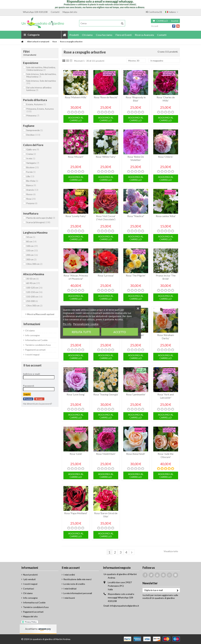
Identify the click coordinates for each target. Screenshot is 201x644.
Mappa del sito (70, 12)
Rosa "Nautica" (136, 216)
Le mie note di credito (74, 584)
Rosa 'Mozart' (76, 157)
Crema (31, 154)
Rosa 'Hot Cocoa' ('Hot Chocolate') (106, 218)
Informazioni (32, 324)
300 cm (31, 259)
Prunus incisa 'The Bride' (166, 277)
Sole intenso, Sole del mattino (41, 82)
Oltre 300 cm (34, 264)
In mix (31, 158)
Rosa (31, 199)
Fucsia (31, 172)
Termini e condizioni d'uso (38, 345)
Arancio (32, 190)
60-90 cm (33, 283)
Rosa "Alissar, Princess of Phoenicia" (76, 277)
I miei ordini (69, 575)
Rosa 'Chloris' (166, 157)
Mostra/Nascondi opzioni (41, 314)
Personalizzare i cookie (86, 324)
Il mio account (71, 568)
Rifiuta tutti (81, 332)
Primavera (33, 115)
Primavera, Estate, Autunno (40, 110)
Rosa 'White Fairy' (106, 157)
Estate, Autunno (36, 104)
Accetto (120, 332)
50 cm (31, 237)
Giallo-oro (33, 149)
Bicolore (33, 167)
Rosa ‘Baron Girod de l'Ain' (106, 515)
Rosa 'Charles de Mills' (166, 99)
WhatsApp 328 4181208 (35, 12)
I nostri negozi (32, 354)
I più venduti (29, 579)
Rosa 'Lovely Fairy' (76, 216)
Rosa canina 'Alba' (166, 216)
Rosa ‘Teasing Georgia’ (106, 394)
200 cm (32, 255)
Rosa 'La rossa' (106, 275)
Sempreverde (35, 130)
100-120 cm (34, 288)
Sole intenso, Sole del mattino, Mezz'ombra (41, 75)
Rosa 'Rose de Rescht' (106, 97)
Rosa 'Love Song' (76, 394)
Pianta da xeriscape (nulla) (41, 218)
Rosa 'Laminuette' (136, 394)
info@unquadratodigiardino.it (124, 606)
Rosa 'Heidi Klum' (106, 454)
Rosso (31, 194)
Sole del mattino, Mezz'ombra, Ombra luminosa (41, 69)
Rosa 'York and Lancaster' (166, 396)
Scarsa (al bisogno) (38, 222)
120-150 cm (34, 292)
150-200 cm (34, 297)
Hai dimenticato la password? (38, 404)
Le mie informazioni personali (78, 593)
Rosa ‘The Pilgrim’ (136, 275)
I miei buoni (69, 598)
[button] (74, 35)
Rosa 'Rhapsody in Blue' (136, 99)
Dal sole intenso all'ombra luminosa (39, 89)
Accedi (154, 26)
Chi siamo (30, 330)
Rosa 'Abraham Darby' (166, 337)
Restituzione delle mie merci (77, 579)
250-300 (32, 301)
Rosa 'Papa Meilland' (76, 513)
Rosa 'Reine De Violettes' (136, 158)
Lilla (30, 176)
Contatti (55, 12)
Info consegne (32, 335)
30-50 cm (32, 279)
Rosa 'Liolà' (76, 454)
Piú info (67, 324)
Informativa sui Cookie (36, 340)
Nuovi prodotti (30, 575)
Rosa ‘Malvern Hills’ (76, 97)
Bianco (31, 185)
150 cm (32, 250)
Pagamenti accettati (35, 350)
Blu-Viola (32, 181)
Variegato (33, 163)
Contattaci (29, 589)
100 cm (32, 246)
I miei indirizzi (70, 589)
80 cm (31, 241)
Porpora (32, 203)
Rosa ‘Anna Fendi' (136, 454)
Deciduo (33, 135)
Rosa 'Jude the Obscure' (166, 455)
